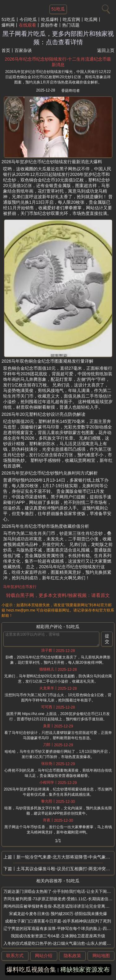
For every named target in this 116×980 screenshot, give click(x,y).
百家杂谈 (23, 50)
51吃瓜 (8, 19)
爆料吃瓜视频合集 (31, 969)
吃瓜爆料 (50, 19)
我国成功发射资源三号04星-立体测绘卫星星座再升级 (58, 936)
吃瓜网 (91, 19)
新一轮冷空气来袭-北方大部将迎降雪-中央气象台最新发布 (65, 857)
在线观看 (28, 25)
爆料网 (8, 25)
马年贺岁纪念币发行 (20, 587)
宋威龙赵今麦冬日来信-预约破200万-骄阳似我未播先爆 (58, 914)
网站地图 (101, 956)
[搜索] (105, 8)
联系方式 (15, 956)
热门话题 (71, 25)
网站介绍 (44, 956)
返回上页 (106, 50)
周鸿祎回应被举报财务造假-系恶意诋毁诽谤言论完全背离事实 (58, 906)
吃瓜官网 (71, 19)
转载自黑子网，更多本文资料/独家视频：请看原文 (58, 595)
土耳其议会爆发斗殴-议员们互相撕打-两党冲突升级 (65, 869)
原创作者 (49, 25)
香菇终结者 (71, 91)
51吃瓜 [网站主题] (58, 9)
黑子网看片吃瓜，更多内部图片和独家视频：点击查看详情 (58, 38)
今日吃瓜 (28, 19)
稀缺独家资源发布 (85, 969)
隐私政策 (72, 956)
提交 (107, 639)
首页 (6, 50)
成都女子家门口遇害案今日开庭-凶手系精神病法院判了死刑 (58, 921)
